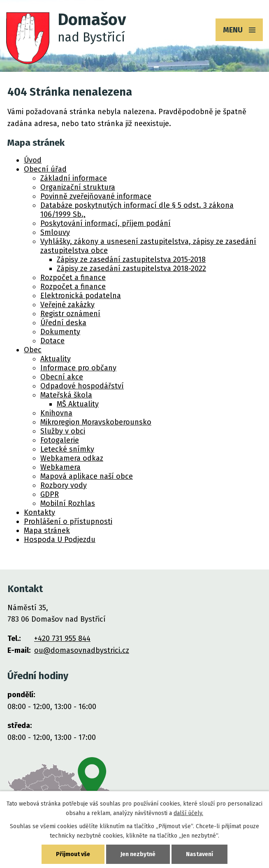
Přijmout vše (73, 854)
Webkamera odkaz (72, 458)
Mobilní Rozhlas (68, 503)
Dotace (52, 341)
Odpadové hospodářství (82, 386)
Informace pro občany (78, 368)
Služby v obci (63, 431)
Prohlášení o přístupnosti (68, 521)
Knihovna (56, 413)
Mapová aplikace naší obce (87, 476)
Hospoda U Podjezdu (60, 540)
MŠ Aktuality (78, 404)
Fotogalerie (60, 440)
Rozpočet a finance (73, 278)
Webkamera (60, 467)
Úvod (33, 160)
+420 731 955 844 (62, 638)
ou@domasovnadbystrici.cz (82, 650)
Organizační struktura (78, 187)
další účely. (188, 813)
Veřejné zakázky (67, 305)
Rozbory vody (64, 485)
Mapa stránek (47, 530)
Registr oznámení (70, 314)
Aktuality (56, 359)
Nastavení (199, 854)
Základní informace (74, 178)
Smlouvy (55, 232)
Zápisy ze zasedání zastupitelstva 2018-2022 (131, 269)
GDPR (50, 494)
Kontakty (39, 512)
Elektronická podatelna (81, 296)
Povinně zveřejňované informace (96, 196)
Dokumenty (60, 332)
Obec (33, 350)
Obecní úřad (45, 169)
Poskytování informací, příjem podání (106, 223)
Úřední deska (63, 323)
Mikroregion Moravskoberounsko (96, 422)
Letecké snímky (67, 449)
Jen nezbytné (138, 854)
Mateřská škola (66, 395)
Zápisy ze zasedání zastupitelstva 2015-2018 (131, 259)
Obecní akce (62, 377)
